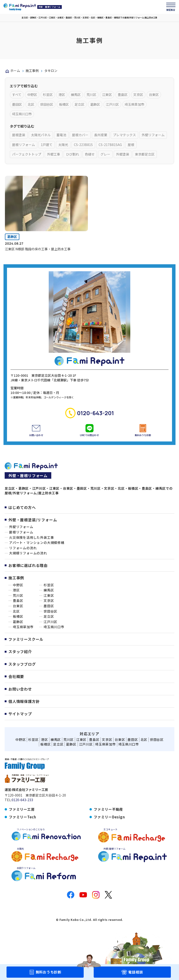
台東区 (18, 606)
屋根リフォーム (21, 532)
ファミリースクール (26, 639)
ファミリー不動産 (108, 809)
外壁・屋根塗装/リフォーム (33, 520)
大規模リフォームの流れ (28, 553)
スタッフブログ (22, 664)
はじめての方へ (22, 507)
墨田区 (49, 606)
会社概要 (16, 676)
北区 (16, 611)
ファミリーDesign (109, 817)
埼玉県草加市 (23, 627)
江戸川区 (50, 622)
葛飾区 (12, 237)
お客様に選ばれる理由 (28, 565)
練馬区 (49, 590)
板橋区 (18, 616)
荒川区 (18, 595)
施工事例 (32, 71)
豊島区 (18, 601)
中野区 (18, 585)
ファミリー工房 (22, 809)
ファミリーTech (22, 817)
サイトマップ (20, 714)
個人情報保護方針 (24, 701)
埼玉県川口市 (54, 627)
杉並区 (49, 585)
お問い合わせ (20, 689)
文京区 (49, 601)
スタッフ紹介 (20, 651)
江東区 (49, 595)
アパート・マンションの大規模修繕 (37, 543)
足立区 (49, 616)
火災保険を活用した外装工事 (31, 537)
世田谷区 (50, 611)
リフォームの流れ (23, 548)
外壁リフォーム (21, 527)
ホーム (15, 71)
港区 (16, 590)
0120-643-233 (22, 800)
